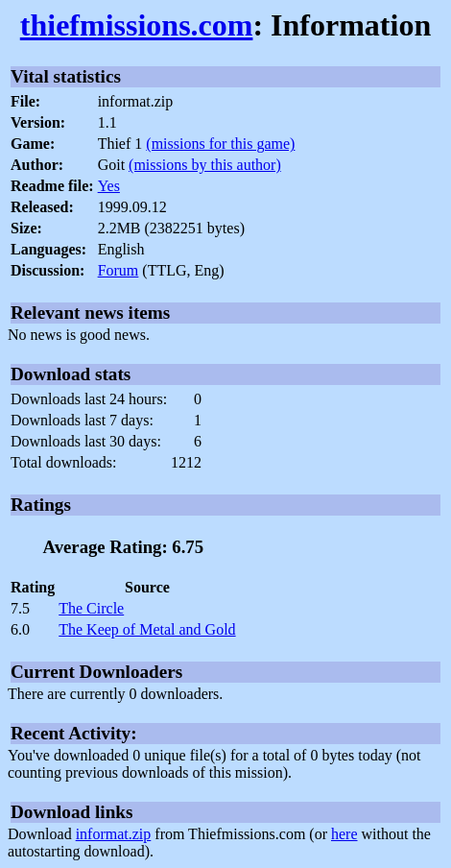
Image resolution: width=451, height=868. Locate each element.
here (344, 834)
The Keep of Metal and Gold (147, 629)
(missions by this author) (205, 165)
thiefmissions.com (137, 25)
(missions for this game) (220, 144)
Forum (119, 270)
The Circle (91, 608)
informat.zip (114, 834)
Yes (109, 186)
